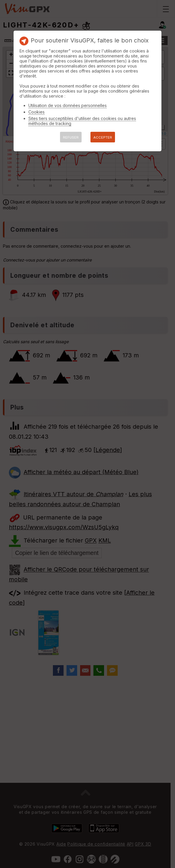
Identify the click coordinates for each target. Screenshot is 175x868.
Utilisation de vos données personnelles (68, 105)
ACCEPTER (103, 137)
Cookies (37, 112)
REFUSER (71, 137)
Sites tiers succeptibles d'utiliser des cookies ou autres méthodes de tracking (82, 121)
